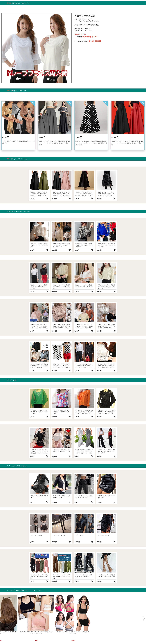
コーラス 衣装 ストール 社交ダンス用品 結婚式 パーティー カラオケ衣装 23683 (18, 142)
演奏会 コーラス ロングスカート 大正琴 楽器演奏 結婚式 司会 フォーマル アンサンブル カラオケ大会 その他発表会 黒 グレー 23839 (55, 143)
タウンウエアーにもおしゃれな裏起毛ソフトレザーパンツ (84, 497)
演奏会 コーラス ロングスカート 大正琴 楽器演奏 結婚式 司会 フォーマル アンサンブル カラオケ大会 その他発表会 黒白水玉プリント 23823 (91, 143)
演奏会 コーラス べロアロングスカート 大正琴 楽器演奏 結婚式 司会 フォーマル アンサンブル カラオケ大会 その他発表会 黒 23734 (84, 194)
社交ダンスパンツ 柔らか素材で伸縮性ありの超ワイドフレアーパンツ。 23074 (106, 451)
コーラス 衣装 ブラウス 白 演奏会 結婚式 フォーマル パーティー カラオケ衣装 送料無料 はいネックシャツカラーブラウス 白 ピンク (62, 326)
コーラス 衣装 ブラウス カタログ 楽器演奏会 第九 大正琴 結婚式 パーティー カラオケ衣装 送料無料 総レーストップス (84, 326)
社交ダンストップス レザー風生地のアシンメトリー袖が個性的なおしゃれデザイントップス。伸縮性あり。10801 (107, 412)
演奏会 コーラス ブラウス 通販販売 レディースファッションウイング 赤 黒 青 (107, 245)
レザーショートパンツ (36, 535)
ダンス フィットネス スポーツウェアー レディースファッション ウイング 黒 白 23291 (36, 633)
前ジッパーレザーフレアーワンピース (39, 497)
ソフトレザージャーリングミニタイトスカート (106, 497)
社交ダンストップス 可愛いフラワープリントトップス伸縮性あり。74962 (62, 412)
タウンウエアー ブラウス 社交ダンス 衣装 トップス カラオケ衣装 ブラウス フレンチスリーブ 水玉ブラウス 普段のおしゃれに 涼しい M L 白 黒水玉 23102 (61, 366)
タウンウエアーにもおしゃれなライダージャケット (61, 497)
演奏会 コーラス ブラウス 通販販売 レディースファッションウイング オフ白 (62, 287)
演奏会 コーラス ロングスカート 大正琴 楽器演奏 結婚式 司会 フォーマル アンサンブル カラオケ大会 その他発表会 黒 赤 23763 (128, 143)
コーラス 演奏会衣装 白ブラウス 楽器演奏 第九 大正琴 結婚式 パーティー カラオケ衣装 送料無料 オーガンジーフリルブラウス (39, 326)
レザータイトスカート (104, 535)
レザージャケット (80, 535)
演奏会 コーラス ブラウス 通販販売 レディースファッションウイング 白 (39, 245)
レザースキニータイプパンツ (60, 535)
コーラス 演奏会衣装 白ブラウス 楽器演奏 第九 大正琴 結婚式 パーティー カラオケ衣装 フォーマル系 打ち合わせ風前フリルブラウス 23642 (84, 366)
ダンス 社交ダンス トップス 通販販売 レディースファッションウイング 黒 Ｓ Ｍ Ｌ (73, 633)
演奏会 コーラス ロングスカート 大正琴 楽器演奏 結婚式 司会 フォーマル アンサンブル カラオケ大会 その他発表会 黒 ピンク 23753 (62, 194)
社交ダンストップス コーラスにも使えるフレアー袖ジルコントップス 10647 (39, 412)
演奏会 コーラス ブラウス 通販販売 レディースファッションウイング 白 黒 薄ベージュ (62, 245)
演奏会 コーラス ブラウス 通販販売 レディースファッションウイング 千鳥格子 (84, 245)
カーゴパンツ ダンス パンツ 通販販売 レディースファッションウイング (39, 577)
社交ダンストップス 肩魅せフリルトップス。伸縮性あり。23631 (61, 451)
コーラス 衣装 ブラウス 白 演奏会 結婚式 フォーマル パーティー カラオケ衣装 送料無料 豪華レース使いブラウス (106, 326)
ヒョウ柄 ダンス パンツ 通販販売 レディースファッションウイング (106, 576)
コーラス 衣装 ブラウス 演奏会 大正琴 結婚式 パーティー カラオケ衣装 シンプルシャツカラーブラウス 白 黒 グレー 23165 (39, 366)
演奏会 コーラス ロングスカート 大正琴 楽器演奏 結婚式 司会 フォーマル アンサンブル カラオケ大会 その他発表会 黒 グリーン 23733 (39, 194)
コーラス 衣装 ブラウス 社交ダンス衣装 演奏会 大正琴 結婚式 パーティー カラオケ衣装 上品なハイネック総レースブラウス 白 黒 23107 (106, 366)
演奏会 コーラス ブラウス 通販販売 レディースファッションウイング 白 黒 (39, 287)
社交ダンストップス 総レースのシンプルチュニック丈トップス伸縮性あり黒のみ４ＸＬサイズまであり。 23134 (39, 451)
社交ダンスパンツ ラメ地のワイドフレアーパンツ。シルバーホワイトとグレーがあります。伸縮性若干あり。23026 (84, 451)
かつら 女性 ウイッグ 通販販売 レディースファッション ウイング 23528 (110, 633)
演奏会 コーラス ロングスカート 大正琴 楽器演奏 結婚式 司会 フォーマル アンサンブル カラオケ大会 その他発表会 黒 (106, 194)
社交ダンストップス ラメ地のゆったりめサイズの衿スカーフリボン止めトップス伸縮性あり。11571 (84, 412)
